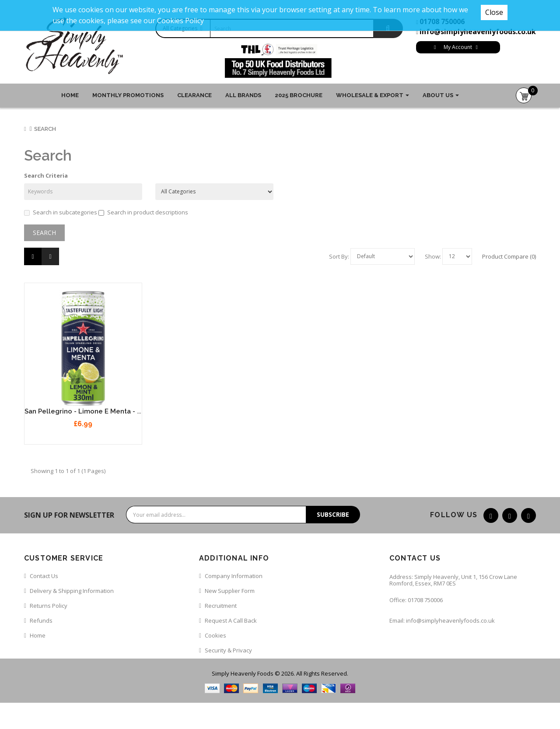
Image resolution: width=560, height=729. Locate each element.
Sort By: (339, 256)
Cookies (215, 635)
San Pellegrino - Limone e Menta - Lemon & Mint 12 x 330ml (121, 411)
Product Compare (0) (509, 256)
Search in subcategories (61, 212)
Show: (433, 256)
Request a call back (231, 620)
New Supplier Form (230, 591)
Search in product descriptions (143, 212)
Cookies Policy (180, 21)
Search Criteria (46, 175)
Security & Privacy (228, 650)
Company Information (234, 576)
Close (494, 12)
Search (45, 129)
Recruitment (221, 606)
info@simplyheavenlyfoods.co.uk (478, 32)
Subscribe (333, 514)
